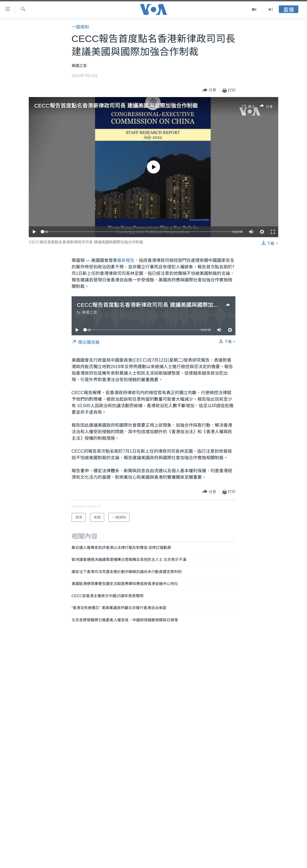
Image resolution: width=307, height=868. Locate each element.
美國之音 (89, 312)
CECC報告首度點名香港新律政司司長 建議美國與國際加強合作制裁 (116, 106)
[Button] (209, 90)
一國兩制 (80, 27)
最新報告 (126, 260)
